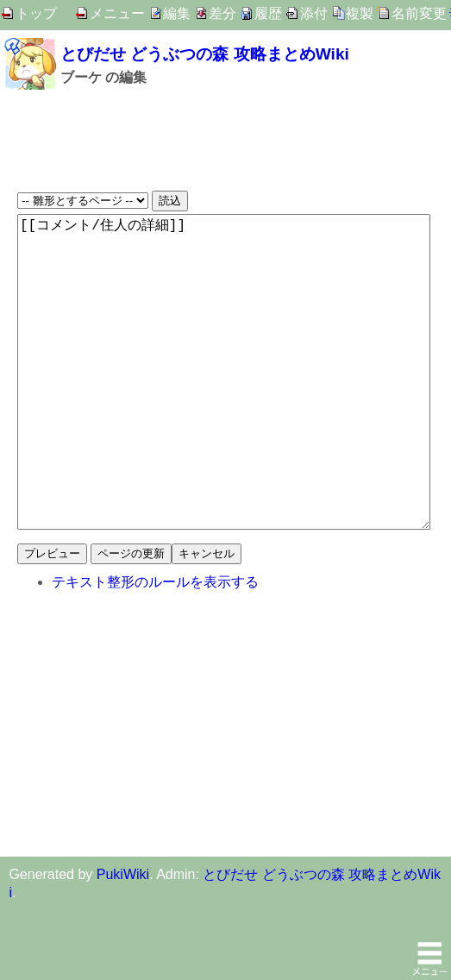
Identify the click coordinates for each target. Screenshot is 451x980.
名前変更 (419, 13)
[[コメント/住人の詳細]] (224, 406)
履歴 (268, 13)
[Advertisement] (225, 139)
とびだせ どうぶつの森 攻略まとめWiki (205, 54)
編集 (177, 13)
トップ (36, 13)
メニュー (117, 13)
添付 (314, 13)
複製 (360, 13)
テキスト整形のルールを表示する (155, 651)
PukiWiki (123, 943)
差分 (222, 13)
